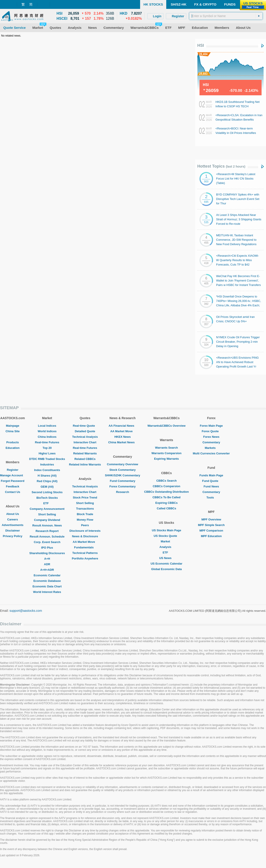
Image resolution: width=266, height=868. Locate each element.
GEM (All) (47, 487)
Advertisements (13, 525)
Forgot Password (13, 481)
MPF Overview (211, 519)
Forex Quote (211, 431)
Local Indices (47, 426)
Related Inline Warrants (85, 464)
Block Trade (85, 514)
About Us (13, 514)
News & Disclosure (85, 536)
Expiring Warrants (166, 459)
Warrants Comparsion (166, 453)
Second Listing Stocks (47, 492)
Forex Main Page (211, 426)
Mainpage (13, 426)
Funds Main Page (211, 475)
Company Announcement (47, 509)
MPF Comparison (211, 531)
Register (13, 470)
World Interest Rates (47, 592)
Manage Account (13, 475)
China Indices (47, 437)
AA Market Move (85, 542)
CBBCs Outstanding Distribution (166, 492)
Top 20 (47, 448)
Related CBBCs (85, 459)
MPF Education (211, 536)
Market (166, 541)
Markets (211, 448)
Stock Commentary (123, 470)
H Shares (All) (47, 476)
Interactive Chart (85, 442)
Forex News (211, 437)
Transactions (85, 509)
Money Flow (85, 520)
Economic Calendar (47, 575)
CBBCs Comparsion (166, 486)
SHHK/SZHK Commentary (122, 475)
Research (123, 492)
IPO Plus (47, 548)
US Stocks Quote (166, 536)
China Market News (122, 442)
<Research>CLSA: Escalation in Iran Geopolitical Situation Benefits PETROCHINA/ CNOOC (239, 120)
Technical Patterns (85, 553)
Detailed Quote (85, 431)
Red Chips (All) (47, 481)
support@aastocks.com (26, 611)
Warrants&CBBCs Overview (166, 426)
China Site (13, 431)
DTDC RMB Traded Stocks (47, 459)
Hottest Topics (221, 166)
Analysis (166, 547)
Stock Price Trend (85, 498)
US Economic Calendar (166, 564)
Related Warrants (85, 453)
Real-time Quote (85, 426)
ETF (47, 503)
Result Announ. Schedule (47, 537)
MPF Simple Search (211, 525)
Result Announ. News (47, 525)
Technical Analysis (85, 437)
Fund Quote (211, 481)
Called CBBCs (166, 508)
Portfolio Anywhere (85, 558)
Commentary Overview (122, 464)
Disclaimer (13, 531)
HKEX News (123, 437)
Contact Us (13, 492)
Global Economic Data (166, 569)
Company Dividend (47, 520)
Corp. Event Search (47, 542)
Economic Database (47, 581)
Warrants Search (167, 448)
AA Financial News (123, 426)
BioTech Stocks (47, 498)
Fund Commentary (122, 481)
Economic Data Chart (47, 586)
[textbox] (226, 16)
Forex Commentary (123, 486)
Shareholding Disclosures (47, 553)
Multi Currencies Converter (211, 453)
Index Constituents (47, 470)
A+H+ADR (47, 570)
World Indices (47, 431)
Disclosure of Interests (85, 531)
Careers (13, 519)
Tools (211, 498)
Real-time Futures (47, 442)
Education (13, 448)
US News (166, 558)
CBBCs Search (166, 481)
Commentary (211, 442)
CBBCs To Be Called (166, 497)
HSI (201, 45)
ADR (47, 564)
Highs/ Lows (47, 453)
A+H (47, 559)
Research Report (47, 531)
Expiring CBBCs (166, 503)
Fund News (211, 486)
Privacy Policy (13, 536)
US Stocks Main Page (166, 530)
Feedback (13, 486)
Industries (47, 464)
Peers (85, 525)
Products (13, 442)
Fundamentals (85, 547)
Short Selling (47, 514)
